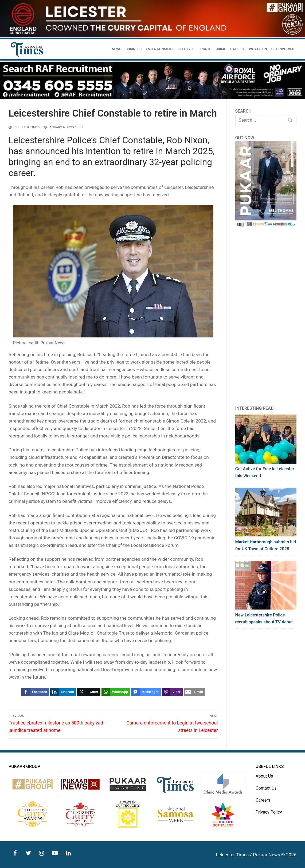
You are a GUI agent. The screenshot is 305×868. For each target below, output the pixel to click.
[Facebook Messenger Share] (146, 692)
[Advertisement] (266, 316)
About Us (264, 776)
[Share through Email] (194, 692)
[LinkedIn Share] (63, 692)
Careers (263, 800)
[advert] (152, 36)
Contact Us (266, 788)
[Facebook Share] (35, 692)
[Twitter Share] (89, 692)
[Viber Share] (172, 692)
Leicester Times (24, 127)
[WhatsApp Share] (116, 692)
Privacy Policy (269, 812)
